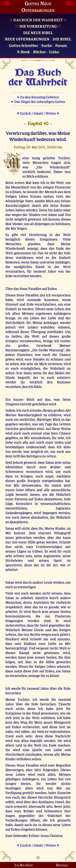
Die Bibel (62, 39)
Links (54, 52)
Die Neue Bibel (38, 32)
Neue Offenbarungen (27, 39)
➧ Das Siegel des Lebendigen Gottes (38, 101)
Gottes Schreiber (23, 45)
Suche (47, 45)
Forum (61, 45)
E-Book (24, 52)
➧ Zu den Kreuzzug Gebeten (38, 97)
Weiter (52, 113)
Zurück (24, 113)
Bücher (39, 52)
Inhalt (38, 113)
